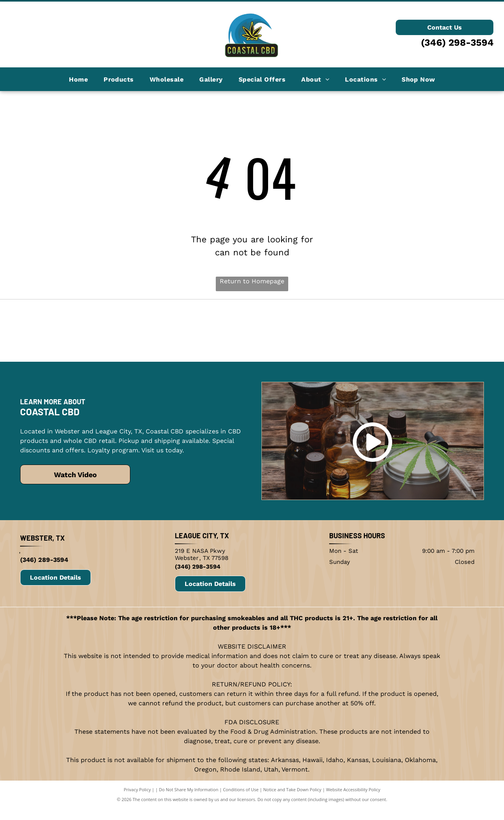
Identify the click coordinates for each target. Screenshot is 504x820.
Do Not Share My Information (189, 808)
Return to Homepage (252, 281)
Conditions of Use (241, 808)
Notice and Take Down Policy (293, 808)
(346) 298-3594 (457, 43)
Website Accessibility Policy (353, 808)
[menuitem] (78, 79)
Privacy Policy (137, 808)
